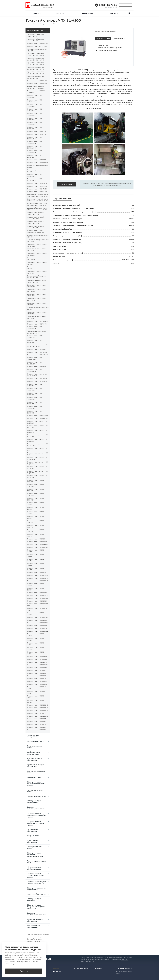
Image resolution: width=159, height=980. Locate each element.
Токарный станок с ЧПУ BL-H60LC (37, 598)
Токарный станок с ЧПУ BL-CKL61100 (36, 522)
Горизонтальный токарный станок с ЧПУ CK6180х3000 (36, 59)
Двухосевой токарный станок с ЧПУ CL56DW (37, 286)
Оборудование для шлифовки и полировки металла (36, 823)
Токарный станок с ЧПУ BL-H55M (37, 163)
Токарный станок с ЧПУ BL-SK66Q (38, 575)
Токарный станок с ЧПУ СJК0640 (37, 416)
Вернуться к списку (33, 948)
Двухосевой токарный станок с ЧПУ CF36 (37, 304)
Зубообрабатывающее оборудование (35, 920)
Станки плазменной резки (36, 796)
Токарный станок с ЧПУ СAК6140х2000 (35, 359)
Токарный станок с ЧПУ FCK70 (37, 132)
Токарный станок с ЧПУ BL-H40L (37, 657)
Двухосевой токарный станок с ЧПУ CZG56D (37, 245)
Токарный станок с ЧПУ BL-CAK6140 (36, 569)
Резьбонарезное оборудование (33, 736)
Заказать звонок (125, 5)
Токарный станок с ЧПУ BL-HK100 (38, 539)
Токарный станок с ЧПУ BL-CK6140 (36, 585)
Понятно (24, 971)
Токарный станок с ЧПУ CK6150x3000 (35, 156)
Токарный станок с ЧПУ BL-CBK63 (38, 681)
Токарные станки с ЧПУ (35, 30)
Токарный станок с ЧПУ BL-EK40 (37, 593)
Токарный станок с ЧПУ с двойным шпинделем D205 (36, 232)
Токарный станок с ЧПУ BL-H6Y (37, 668)
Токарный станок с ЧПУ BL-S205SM (36, 701)
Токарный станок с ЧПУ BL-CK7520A (36, 648)
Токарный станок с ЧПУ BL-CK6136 (36, 589)
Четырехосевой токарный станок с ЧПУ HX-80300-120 (36, 87)
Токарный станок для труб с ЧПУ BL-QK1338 (38, 436)
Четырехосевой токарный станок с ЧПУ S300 (35, 213)
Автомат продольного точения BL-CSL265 (37, 166)
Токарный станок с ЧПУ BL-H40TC (38, 662)
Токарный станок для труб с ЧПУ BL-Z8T (38, 449)
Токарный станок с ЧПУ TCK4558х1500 (35, 180)
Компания (60, 13)
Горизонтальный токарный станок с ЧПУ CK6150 (36, 35)
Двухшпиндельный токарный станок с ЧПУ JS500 (36, 281)
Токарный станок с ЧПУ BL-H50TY (38, 620)
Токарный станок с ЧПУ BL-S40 (37, 719)
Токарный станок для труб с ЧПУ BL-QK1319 (38, 472)
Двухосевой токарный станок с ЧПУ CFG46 (37, 318)
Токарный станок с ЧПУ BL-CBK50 (38, 684)
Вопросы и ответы (81, 968)
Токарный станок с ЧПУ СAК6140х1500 (35, 363)
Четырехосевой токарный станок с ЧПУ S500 (35, 223)
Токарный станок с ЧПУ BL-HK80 (37, 542)
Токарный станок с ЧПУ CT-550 (37, 186)
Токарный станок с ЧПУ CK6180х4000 (35, 96)
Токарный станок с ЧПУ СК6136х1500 (35, 412)
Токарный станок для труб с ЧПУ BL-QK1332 (38, 440)
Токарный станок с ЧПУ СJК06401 (38, 355)
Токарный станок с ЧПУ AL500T (37, 349)
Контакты (114, 13)
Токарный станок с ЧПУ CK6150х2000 (35, 105)
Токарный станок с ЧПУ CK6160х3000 (35, 341)
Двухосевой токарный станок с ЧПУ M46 (37, 268)
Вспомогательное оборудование (34, 927)
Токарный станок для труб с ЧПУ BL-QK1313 (38, 476)
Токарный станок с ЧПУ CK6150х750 (35, 114)
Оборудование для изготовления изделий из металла (36, 815)
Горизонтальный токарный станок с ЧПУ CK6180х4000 (36, 55)
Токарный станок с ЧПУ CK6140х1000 (35, 128)
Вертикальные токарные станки (36, 772)
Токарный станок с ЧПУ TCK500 (37, 324)
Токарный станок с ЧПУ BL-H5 (36, 673)
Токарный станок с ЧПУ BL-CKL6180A (36, 531)
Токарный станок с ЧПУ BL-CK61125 (36, 513)
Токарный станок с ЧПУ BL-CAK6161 (36, 560)
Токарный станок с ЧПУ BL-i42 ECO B (37, 688)
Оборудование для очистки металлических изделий (36, 784)
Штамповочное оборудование (33, 841)
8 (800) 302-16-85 (108, 5)
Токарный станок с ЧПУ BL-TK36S (37, 595)
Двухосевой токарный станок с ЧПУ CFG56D (37, 254)
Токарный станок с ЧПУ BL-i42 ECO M (37, 692)
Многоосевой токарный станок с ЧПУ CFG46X (38, 241)
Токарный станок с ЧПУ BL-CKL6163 (36, 535)
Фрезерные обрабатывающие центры (36, 914)
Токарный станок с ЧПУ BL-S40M (37, 716)
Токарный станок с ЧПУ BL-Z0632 (38, 628)
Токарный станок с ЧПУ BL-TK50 (37, 573)
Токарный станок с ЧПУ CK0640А (37, 419)
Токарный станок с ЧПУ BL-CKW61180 (36, 486)
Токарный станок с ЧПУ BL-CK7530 (36, 639)
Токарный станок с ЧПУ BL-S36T (37, 722)
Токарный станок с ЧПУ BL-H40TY (38, 659)
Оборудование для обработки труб (34, 802)
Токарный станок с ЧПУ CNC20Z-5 (38, 367)
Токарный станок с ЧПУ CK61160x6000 (35, 138)
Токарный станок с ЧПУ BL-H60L (37, 601)
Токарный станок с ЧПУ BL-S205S (37, 705)
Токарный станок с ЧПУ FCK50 (37, 134)
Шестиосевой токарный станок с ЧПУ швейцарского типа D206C (38, 209)
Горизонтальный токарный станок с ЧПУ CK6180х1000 (36, 73)
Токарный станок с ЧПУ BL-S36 (37, 724)
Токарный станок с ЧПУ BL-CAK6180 (36, 551)
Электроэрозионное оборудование (34, 759)
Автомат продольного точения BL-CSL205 (37, 171)
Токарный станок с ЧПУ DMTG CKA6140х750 (37, 92)
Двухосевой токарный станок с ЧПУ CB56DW (37, 295)
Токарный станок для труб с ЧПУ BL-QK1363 (38, 422)
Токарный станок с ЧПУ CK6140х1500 (35, 119)
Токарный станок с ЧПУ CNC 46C (37, 84)
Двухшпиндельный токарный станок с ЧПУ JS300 (36, 277)
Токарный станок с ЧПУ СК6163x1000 (35, 389)
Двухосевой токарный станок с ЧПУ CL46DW (37, 290)
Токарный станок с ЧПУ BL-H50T (37, 626)
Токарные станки (33, 836)
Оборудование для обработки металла (34, 868)
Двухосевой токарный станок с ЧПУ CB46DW (37, 299)
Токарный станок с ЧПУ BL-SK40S (37, 581)
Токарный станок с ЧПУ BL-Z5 (36, 679)
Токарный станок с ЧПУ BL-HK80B (38, 544)
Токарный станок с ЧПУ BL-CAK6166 (36, 555)
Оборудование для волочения (34, 900)
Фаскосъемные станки (35, 741)
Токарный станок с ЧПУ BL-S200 (37, 160)
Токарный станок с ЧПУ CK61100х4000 (35, 152)
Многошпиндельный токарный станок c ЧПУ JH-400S (37, 346)
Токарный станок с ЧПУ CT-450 (37, 192)
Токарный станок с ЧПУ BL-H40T (37, 665)
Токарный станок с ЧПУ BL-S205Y (37, 708)
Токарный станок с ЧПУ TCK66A (37, 352)
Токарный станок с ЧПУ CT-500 (37, 189)
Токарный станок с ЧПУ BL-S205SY (36, 697)
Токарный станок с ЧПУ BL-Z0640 (38, 617)
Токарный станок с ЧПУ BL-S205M (38, 711)
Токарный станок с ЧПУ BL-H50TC (38, 623)
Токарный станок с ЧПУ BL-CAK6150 (36, 564)
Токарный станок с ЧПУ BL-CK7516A (36, 653)
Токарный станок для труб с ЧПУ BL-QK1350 (38, 427)
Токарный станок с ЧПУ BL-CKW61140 (36, 495)
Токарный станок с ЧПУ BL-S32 (37, 730)
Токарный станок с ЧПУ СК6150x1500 (35, 394)
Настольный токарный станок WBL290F (37, 50)
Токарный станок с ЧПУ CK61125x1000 (35, 147)
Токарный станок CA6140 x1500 (37, 46)
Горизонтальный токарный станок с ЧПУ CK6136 (36, 40)
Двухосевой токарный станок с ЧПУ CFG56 (37, 313)
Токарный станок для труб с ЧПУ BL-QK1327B (38, 445)
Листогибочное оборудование (33, 830)
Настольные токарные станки (35, 791)
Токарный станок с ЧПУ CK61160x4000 (35, 328)
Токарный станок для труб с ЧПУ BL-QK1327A (38, 458)
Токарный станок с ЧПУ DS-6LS (37, 81)
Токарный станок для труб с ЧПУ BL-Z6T (38, 454)
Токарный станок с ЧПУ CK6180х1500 (35, 175)
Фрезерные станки (34, 777)
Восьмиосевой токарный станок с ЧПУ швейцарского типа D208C (37, 200)
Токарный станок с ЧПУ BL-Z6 (36, 676)
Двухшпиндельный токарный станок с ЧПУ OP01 (36, 332)
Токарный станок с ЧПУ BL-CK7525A (36, 644)
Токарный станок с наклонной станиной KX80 (37, 375)
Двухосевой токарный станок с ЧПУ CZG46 (37, 272)
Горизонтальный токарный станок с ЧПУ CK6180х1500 (36, 68)
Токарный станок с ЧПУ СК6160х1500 (35, 385)
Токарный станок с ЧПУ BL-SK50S (37, 578)
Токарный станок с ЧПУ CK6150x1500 (35, 110)
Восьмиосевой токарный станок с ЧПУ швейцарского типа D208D (37, 195)
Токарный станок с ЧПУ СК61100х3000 (35, 370)
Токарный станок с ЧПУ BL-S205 (37, 713)
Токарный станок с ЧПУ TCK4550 (37, 321)
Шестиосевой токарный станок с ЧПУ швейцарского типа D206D (38, 204)
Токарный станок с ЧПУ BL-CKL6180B (36, 526)
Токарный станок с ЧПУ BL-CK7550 (36, 635)
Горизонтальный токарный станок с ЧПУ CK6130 (36, 77)
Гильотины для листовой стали (36, 862)
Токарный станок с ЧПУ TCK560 (37, 379)
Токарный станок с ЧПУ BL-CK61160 (36, 504)
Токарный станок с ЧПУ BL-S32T (37, 727)
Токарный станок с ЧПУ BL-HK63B (38, 547)
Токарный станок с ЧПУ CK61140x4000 (35, 143)
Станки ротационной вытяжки (35, 848)
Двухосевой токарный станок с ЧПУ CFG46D (37, 259)
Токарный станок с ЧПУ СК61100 (37, 44)
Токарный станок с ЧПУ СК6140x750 (35, 408)
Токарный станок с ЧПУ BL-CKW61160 (36, 490)
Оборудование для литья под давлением (36, 889)
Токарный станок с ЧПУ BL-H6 (36, 670)
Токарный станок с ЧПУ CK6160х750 (35, 101)
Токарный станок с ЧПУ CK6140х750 (35, 123)
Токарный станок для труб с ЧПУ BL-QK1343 (38, 431)
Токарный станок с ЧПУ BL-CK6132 (36, 614)
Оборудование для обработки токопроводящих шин (35, 855)
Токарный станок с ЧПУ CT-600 (37, 183)
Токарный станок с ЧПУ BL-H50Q (37, 631)
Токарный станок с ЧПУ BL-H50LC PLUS (37, 605)
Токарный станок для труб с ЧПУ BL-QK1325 (38, 463)
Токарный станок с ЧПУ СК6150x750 (35, 399)
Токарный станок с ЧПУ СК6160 (37, 381)
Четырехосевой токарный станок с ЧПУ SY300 (35, 218)
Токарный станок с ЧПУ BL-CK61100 (36, 517)
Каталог (37, 13)
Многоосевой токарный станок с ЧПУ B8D (38, 309)
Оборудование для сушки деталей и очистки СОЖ (36, 883)
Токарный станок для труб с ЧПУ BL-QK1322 (38, 467)
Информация (88, 13)
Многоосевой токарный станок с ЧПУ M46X (38, 236)
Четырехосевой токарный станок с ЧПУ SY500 (35, 227)
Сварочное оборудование (36, 894)
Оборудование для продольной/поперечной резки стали (36, 907)
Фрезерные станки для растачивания (35, 766)
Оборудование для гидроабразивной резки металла (36, 875)
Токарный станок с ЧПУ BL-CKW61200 (36, 481)
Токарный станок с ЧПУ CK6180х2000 (35, 337)
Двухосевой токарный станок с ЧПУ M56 (37, 263)
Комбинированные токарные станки (34, 753)
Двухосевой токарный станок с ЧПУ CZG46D (37, 250)
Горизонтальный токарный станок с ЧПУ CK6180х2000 (36, 64)
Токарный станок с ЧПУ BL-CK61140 (36, 508)
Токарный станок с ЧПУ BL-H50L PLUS (37, 609)
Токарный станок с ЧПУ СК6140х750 (35, 403)
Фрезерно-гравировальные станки (36, 808)
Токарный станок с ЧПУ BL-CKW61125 (36, 499)
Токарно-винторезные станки (35, 747)
